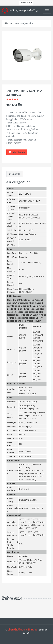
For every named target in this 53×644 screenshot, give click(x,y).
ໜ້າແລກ (8, 23)
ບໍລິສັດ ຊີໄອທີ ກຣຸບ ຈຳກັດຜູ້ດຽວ (23, 630)
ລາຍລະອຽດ (15, 174)
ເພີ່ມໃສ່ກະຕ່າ (17, 152)
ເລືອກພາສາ (25, 3)
